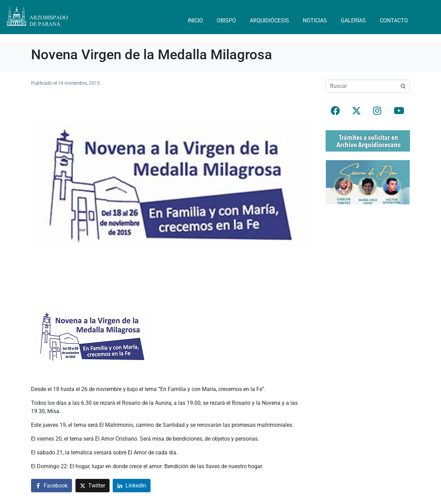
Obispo (226, 20)
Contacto (394, 20)
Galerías (353, 20)
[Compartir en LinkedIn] (132, 486)
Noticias (315, 20)
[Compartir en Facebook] (52, 486)
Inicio (195, 20)
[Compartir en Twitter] (93, 486)
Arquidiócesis (269, 20)
